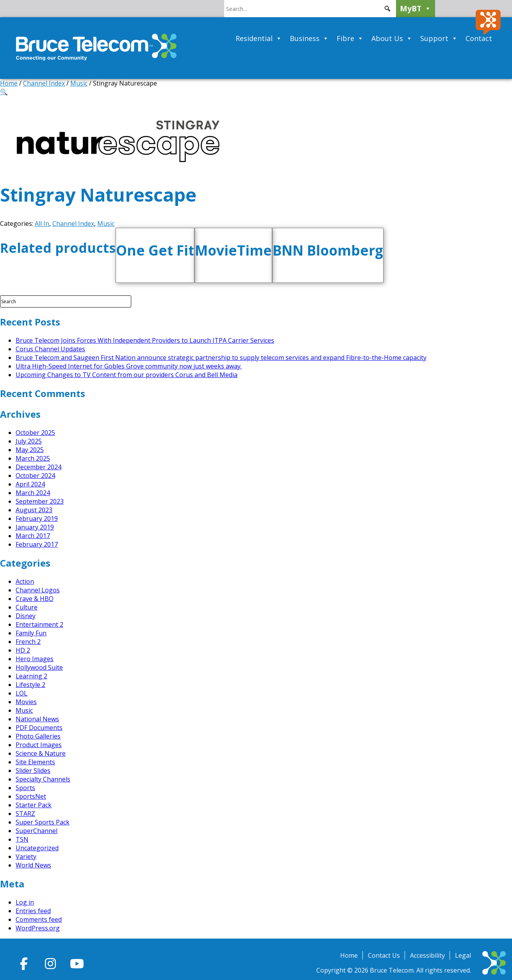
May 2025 (30, 450)
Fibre (350, 38)
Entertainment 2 (39, 624)
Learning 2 (31, 676)
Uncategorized (37, 848)
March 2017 (33, 536)
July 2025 (29, 441)
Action (25, 581)
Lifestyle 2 (30, 685)
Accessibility (427, 955)
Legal (463, 955)
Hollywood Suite (39, 667)
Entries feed (33, 911)
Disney (26, 616)
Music (79, 83)
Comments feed (39, 919)
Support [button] (439, 38)
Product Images (39, 745)
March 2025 (33, 458)
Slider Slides (33, 771)
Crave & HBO (35, 599)
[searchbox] (310, 9)
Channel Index (44, 83)
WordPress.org (38, 928)
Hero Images (35, 659)
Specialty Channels (43, 779)
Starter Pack (34, 805)
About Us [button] (392, 38)
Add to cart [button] (164, 277)
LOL (21, 693)
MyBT (416, 9)
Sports (25, 788)
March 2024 (33, 493)
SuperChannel (37, 831)
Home (9, 83)
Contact (479, 38)
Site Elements (35, 762)
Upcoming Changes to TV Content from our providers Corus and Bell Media (127, 375)
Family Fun (31, 633)
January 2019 (35, 527)
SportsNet (31, 796)
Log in (25, 902)
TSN (22, 839)
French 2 (28, 642)
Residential (259, 38)
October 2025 (35, 433)
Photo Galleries (38, 736)
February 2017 (37, 544)
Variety (26, 857)
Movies (26, 702)
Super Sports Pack (43, 822)
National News (37, 719)
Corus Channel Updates (50, 349)
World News (33, 865)
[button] (387, 9)
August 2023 (34, 510)
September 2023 (40, 501)
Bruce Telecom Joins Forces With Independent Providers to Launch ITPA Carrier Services (145, 340)
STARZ (25, 814)
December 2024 (38, 467)
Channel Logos (38, 590)
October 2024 (35, 476)
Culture (27, 607)
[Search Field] (66, 301)
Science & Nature (41, 753)
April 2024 (30, 484)
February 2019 (37, 519)
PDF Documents (39, 728)
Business (309, 38)
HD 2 (23, 650)
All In (42, 224)
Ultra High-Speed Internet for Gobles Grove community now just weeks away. (129, 366)
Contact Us (384, 955)
